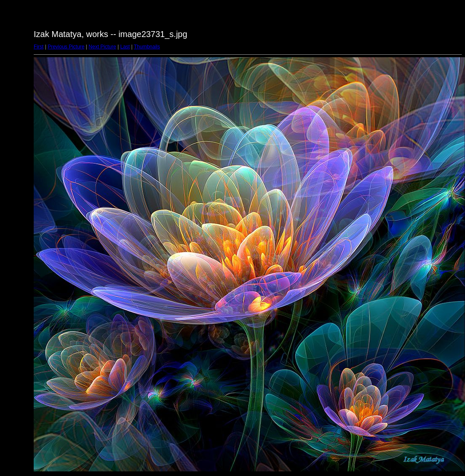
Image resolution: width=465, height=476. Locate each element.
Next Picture (102, 47)
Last (125, 47)
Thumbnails (147, 47)
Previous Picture (66, 47)
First (39, 47)
